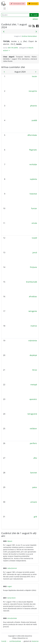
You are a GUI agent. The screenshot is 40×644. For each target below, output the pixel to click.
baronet (34, 473)
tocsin (34, 76)
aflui (35, 458)
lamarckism (11, 598)
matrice (34, 326)
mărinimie (33, 341)
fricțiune (33, 267)
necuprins (33, 91)
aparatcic (33, 399)
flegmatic (33, 150)
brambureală (32, 282)
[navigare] (5, 8)
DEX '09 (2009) (13, 48)
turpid (34, 238)
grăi (35, 517)
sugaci (10, 586)
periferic (33, 443)
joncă (35, 252)
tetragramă (32, 414)
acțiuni (6, 50)
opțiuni (35, 19)
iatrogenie (33, 311)
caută (34, 15)
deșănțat (33, 355)
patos (35, 487)
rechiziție (33, 164)
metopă (34, 385)
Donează (33, 4)
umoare (34, 502)
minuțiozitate (12, 618)
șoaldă (34, 120)
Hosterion (35, 641)
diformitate (32, 135)
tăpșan (10, 541)
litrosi (35, 370)
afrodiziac (33, 296)
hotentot (33, 194)
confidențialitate (15, 641)
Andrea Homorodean (29, 36)
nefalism (33, 429)
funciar (34, 208)
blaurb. (31, 48)
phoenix (34, 106)
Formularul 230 (17, 4)
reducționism (12, 568)
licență (4, 641)
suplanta (33, 179)
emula (34, 223)
